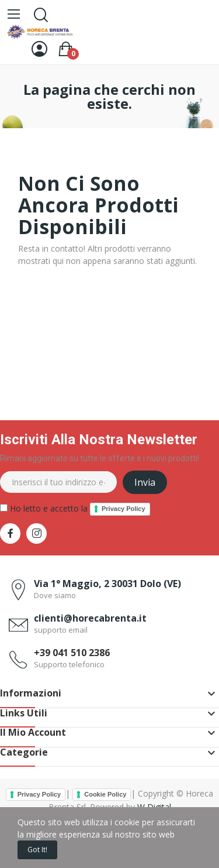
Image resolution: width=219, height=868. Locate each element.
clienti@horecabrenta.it (90, 618)
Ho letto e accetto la (75, 509)
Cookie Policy (105, 794)
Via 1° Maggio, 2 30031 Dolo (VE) (107, 584)
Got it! (37, 850)
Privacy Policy (124, 509)
